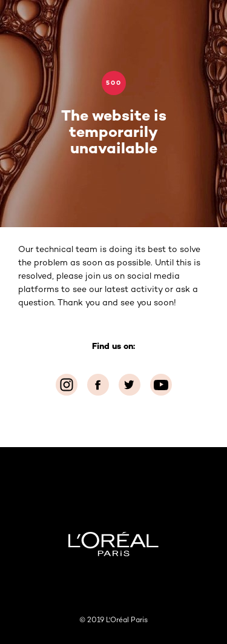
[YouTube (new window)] (161, 385)
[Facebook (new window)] (98, 385)
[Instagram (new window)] (67, 385)
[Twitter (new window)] (130, 385)
